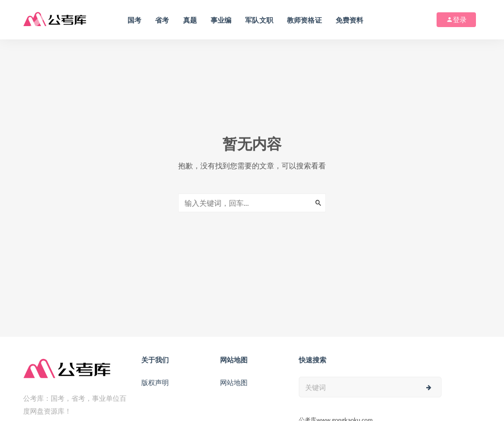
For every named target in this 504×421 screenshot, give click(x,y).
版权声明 (155, 382)
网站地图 (234, 382)
